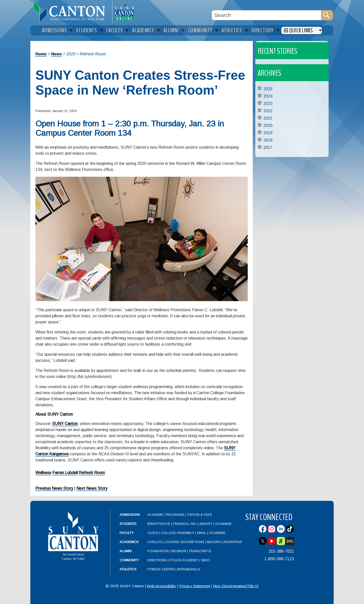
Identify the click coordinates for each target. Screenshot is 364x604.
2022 (268, 111)
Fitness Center (161, 569)
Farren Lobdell (65, 473)
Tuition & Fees (200, 515)
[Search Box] (266, 15)
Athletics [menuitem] (232, 30)
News (57, 54)
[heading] (71, 12)
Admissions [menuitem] (54, 30)
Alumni (126, 551)
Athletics (128, 569)
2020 (268, 126)
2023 (268, 104)
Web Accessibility (162, 586)
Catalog (155, 542)
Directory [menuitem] (263, 30)
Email (202, 533)
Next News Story (92, 488)
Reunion (179, 551)
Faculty (127, 533)
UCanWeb (223, 524)
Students (128, 524)
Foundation (158, 551)
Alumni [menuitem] (171, 30)
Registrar (233, 542)
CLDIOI (153, 533)
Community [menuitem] (200, 30)
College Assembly (177, 533)
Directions (157, 560)
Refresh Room (92, 473)
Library (205, 524)
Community (129, 560)
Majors (214, 542)
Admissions (130, 515)
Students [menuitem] (87, 30)
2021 (268, 118)
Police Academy (184, 560)
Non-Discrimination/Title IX (236, 586)
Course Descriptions (185, 542)
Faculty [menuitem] (115, 30)
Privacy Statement (195, 586)
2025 (268, 89)
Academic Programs (166, 515)
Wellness (43, 473)
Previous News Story (54, 488)
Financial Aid (184, 524)
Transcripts (200, 551)
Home (41, 54)
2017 (268, 148)
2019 (268, 133)
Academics (129, 542)
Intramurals (189, 569)
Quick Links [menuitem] (301, 30)
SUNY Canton (65, 424)
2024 (268, 96)
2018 (268, 140)
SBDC (206, 560)
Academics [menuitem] (143, 30)
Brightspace (159, 524)
